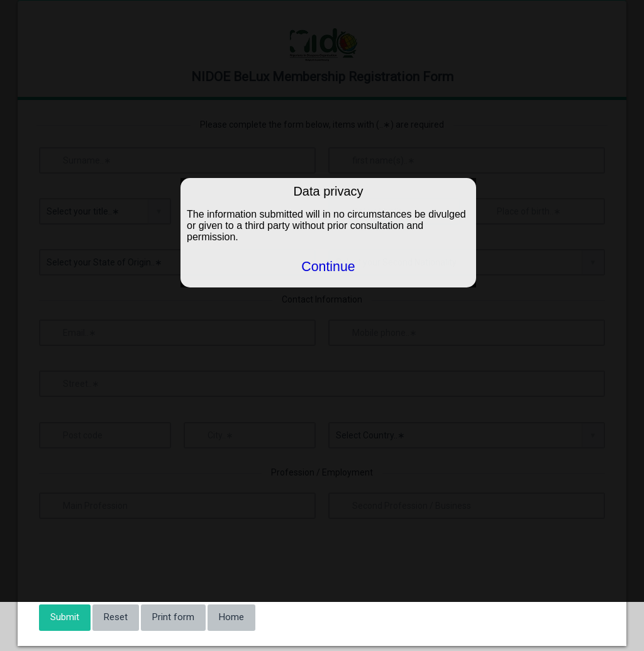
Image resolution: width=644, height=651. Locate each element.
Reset (116, 617)
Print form (173, 617)
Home (231, 617)
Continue (328, 267)
